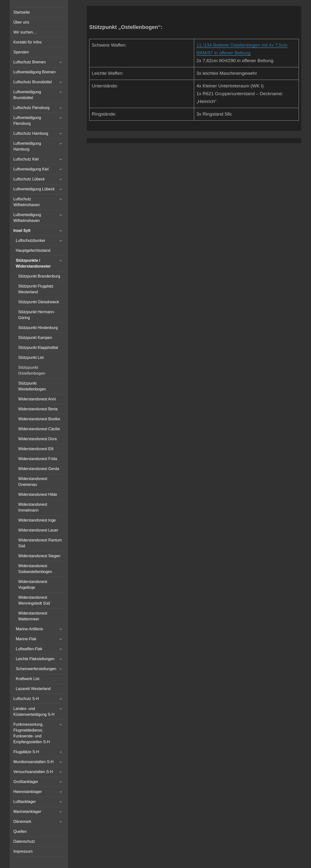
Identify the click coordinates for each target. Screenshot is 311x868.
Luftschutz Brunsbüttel (33, 82)
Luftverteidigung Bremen (35, 72)
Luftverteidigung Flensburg (27, 121)
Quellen (20, 831)
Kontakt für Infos (28, 42)
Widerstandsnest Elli (36, 449)
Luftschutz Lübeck (29, 179)
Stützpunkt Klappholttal (38, 348)
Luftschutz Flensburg (31, 108)
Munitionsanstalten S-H (33, 762)
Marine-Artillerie (29, 629)
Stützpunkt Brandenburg (39, 276)
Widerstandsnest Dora (37, 439)
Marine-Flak (26, 639)
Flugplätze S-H (26, 752)
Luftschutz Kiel (26, 159)
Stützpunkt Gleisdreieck (39, 302)
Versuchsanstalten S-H (33, 772)
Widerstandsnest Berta (38, 409)
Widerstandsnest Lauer (38, 530)
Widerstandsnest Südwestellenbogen (35, 569)
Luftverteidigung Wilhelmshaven (27, 218)
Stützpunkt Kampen (35, 338)
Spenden (21, 52)
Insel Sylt (22, 231)
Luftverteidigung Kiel (31, 169)
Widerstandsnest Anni (37, 399)
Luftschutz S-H (26, 699)
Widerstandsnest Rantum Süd (40, 543)
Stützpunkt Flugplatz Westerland (36, 289)
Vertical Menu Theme (203, 148)
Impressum (23, 851)
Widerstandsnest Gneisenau (33, 482)
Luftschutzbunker (31, 240)
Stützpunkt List (31, 358)
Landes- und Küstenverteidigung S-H (34, 712)
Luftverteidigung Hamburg (27, 146)
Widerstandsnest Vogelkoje (33, 585)
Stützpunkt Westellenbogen (32, 386)
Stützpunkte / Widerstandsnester (33, 263)
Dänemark (22, 822)
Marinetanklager (27, 812)
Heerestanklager (28, 792)
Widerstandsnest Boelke (39, 419)
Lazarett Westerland (33, 689)
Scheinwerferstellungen (36, 669)
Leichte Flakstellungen (35, 659)
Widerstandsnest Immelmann (33, 507)
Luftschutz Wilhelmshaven (26, 202)
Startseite (22, 12)
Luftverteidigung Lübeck (34, 189)
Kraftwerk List (28, 679)
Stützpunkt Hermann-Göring (37, 315)
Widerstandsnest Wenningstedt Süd (34, 600)
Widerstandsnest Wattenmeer (33, 616)
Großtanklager (26, 782)
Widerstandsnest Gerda (39, 469)
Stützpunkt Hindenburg (38, 328)
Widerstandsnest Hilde (38, 494)
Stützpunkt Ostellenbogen (32, 370)
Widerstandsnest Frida (38, 459)
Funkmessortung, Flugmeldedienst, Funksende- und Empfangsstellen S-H (32, 733)
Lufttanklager (25, 802)
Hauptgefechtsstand (33, 250)
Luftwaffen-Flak (29, 649)
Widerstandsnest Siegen (39, 556)
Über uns (21, 22)
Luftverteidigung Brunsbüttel (27, 95)
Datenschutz (24, 841)
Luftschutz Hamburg (31, 133)
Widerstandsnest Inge (37, 520)
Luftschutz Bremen (30, 62)
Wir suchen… (25, 32)
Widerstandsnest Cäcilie (39, 429)
